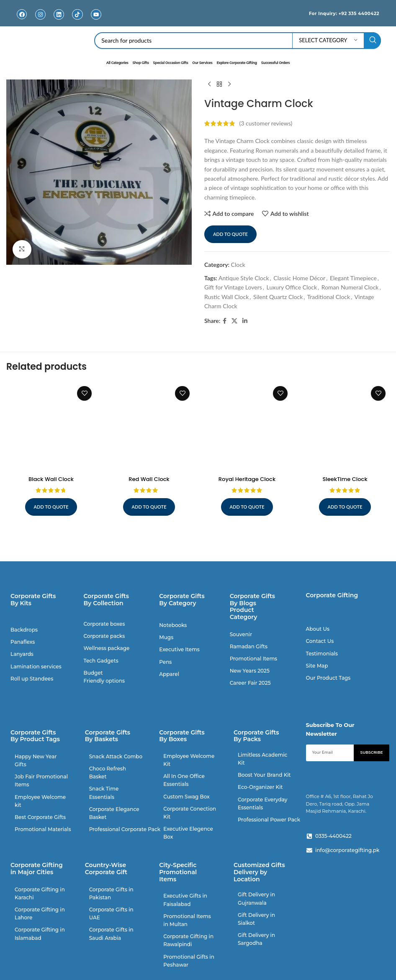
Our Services (202, 63)
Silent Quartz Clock (278, 297)
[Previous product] (209, 84)
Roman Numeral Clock (350, 287)
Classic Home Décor (299, 278)
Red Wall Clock (149, 479)
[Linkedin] (59, 14)
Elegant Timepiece (353, 278)
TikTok (78, 21)
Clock (238, 265)
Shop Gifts (140, 63)
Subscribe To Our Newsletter (330, 729)
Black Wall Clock (51, 479)
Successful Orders (275, 63)
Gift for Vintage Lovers (233, 287)
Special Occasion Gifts (171, 63)
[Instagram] (40, 14)
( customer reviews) (266, 123)
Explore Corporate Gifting (237, 63)
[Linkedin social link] (245, 321)
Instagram (40, 21)
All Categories (117, 63)
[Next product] (229, 84)
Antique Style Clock (244, 278)
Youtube (96, 21)
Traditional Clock (329, 297)
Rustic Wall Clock (226, 297)
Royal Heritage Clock (247, 479)
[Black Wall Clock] (51, 426)
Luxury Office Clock (292, 287)
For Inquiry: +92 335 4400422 (336, 13)
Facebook (22, 21)
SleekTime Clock (345, 479)
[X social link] (234, 321)
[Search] (238, 41)
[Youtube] (96, 14)
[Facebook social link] (225, 321)
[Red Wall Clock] (149, 426)
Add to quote (230, 234)
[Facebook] (22, 14)
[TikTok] (78, 14)
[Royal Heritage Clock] (247, 426)
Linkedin (59, 21)
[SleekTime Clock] (345, 426)
